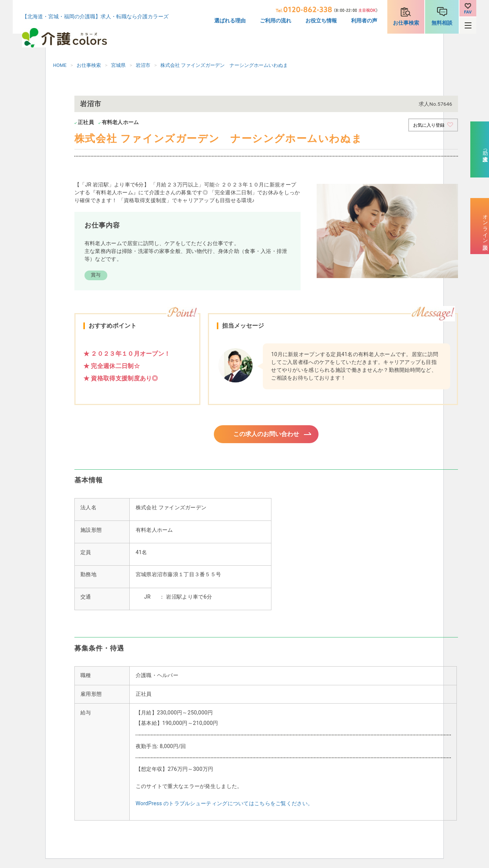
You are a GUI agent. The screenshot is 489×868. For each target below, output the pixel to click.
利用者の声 (364, 21)
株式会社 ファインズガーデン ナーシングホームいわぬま (224, 65)
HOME (60, 65)
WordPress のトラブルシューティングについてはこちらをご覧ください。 (224, 806)
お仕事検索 (406, 23)
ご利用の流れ (276, 21)
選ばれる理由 (230, 21)
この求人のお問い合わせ (266, 435)
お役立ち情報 (321, 21)
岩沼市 (143, 65)
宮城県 (118, 65)
